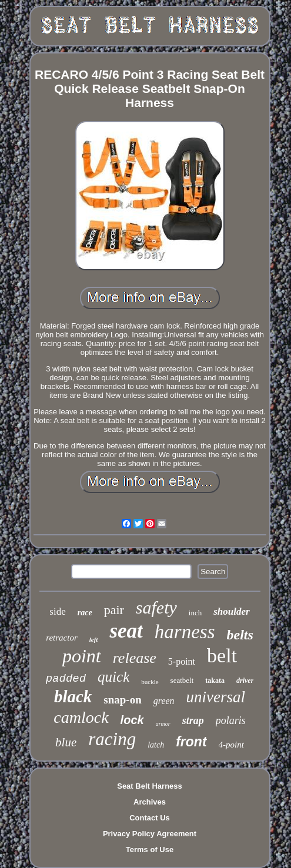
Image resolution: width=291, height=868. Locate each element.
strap (193, 720)
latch (156, 745)
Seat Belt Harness (150, 786)
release (135, 658)
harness (185, 632)
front (191, 742)
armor (163, 724)
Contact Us (150, 818)
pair (114, 610)
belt (222, 656)
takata (215, 681)
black (73, 696)
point (82, 656)
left (94, 639)
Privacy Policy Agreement (150, 834)
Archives (150, 802)
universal (216, 697)
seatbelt (182, 680)
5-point (182, 661)
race (85, 613)
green (164, 701)
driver (245, 681)
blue (66, 742)
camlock (81, 717)
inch (195, 613)
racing (112, 739)
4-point (231, 745)
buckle (150, 682)
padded (66, 679)
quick (113, 677)
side (57, 611)
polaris (231, 720)
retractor (62, 638)
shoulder (231, 611)
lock (132, 720)
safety (156, 607)
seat (126, 631)
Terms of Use (150, 849)
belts (240, 635)
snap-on (122, 700)
